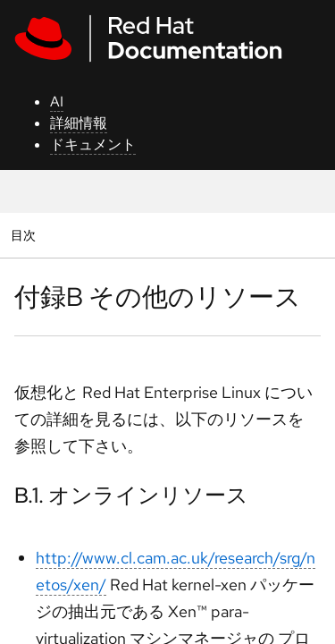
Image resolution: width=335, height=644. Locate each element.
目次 (25, 235)
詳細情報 (79, 123)
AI (57, 102)
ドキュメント (93, 144)
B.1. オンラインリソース (131, 495)
